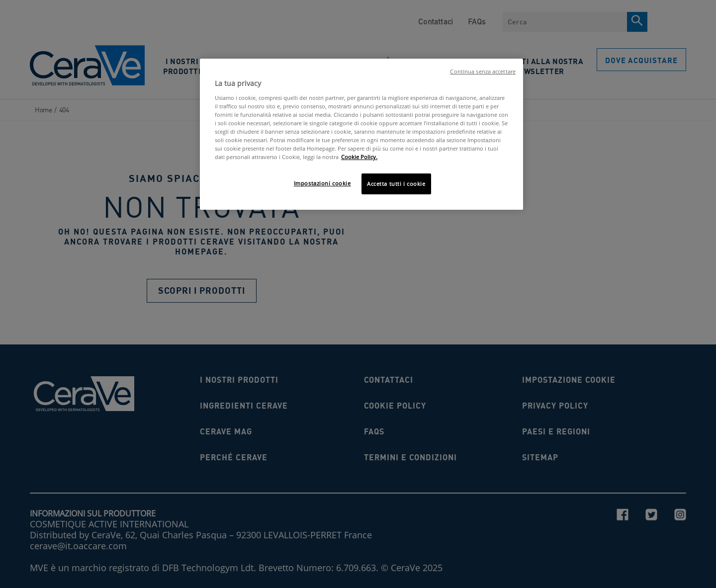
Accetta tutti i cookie (396, 184)
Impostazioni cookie (322, 183)
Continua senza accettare (483, 72)
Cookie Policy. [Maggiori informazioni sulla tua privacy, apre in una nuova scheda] (359, 157)
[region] (361, 134)
